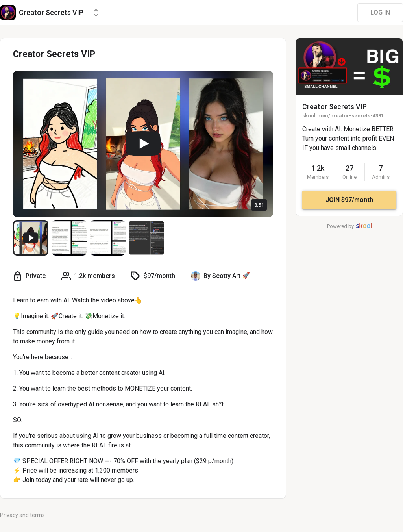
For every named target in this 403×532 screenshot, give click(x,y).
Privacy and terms (22, 515)
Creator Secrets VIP (335, 107)
